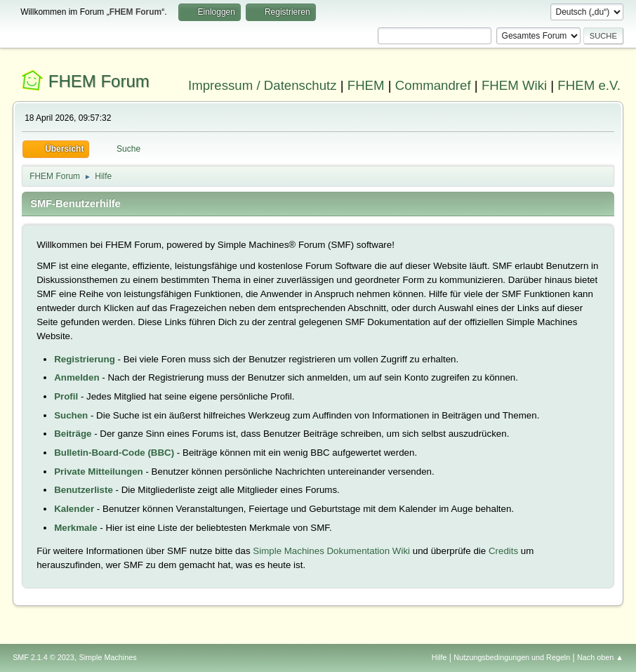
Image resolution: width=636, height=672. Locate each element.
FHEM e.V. (589, 85)
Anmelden (77, 377)
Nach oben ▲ (600, 657)
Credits (503, 551)
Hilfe (439, 657)
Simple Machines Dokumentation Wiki (331, 551)
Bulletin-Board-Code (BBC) (114, 453)
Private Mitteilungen (99, 472)
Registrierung (85, 359)
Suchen (71, 415)
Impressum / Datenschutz (263, 85)
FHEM (366, 85)
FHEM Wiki (514, 85)
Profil (66, 396)
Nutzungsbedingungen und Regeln (512, 657)
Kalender (74, 509)
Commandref (433, 85)
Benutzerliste (84, 490)
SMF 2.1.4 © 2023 (44, 657)
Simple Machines (107, 657)
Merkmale (76, 528)
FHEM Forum (99, 81)
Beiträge (73, 434)
